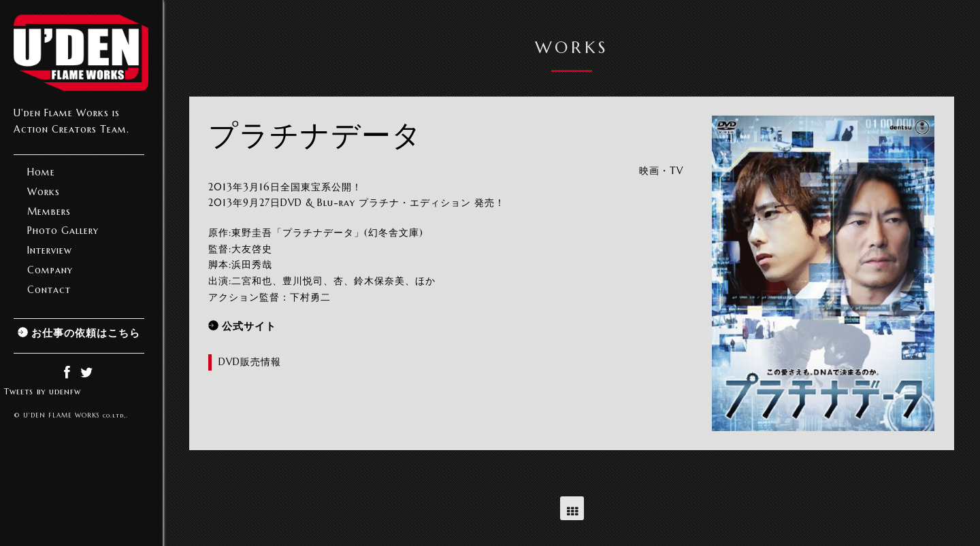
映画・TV (661, 171)
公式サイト (249, 326)
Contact (49, 290)
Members (49, 211)
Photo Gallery (63, 231)
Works (44, 192)
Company (50, 270)
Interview (50, 250)
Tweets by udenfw (43, 391)
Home (41, 172)
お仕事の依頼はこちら (86, 333)
